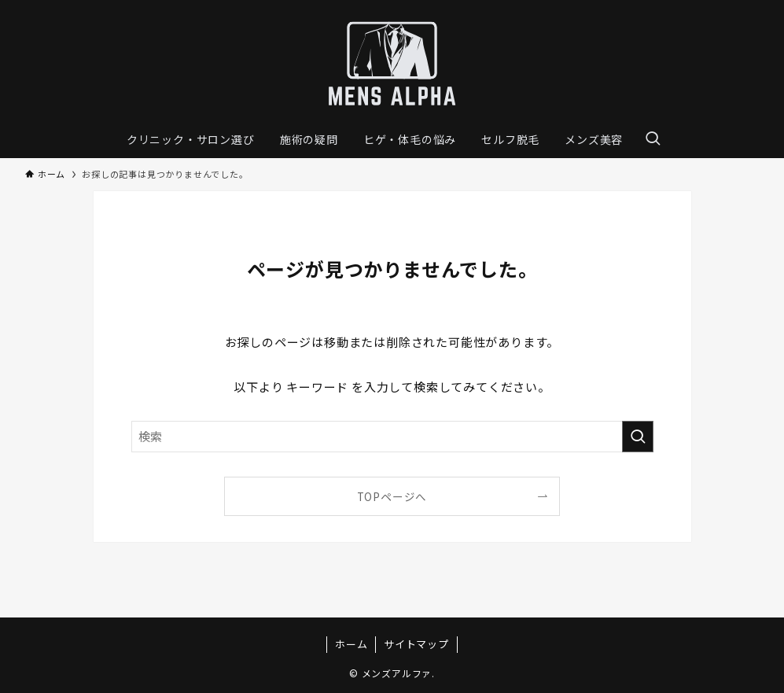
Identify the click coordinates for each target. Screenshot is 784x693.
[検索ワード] (392, 437)
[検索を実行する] (638, 437)
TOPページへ (392, 496)
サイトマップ (416, 644)
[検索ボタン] (653, 139)
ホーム (351, 644)
